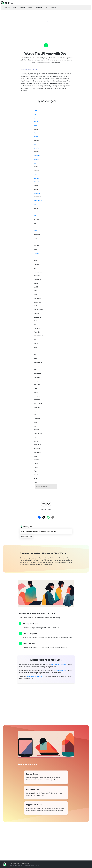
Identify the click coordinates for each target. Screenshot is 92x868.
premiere (37, 227)
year (35, 125)
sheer (36, 122)
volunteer (37, 193)
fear (35, 133)
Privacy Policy (25, 863)
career (36, 137)
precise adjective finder (60, 671)
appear (36, 182)
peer (35, 118)
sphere (36, 212)
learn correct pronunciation (34, 677)
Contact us (36, 865)
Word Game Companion (59, 664)
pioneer (37, 178)
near (35, 204)
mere (36, 144)
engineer (37, 155)
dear (35, 216)
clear (36, 110)
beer (35, 174)
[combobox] (46, 487)
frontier (37, 253)
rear (35, 231)
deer (35, 163)
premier (37, 148)
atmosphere (38, 201)
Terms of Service (15, 863)
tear (35, 114)
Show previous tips (26, 536)
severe (36, 159)
